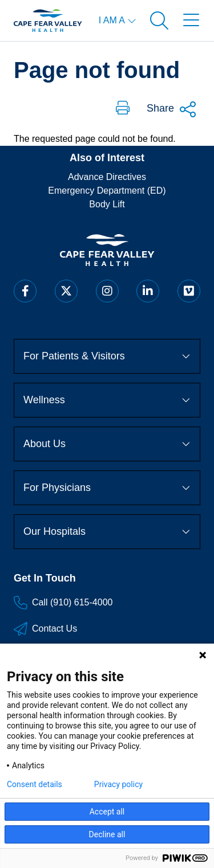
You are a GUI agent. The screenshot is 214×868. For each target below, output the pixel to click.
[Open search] (159, 21)
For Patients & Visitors (107, 356)
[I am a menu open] (118, 21)
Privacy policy (118, 784)
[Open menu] (191, 21)
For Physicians (107, 488)
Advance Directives (107, 177)
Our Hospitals (107, 531)
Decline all (107, 834)
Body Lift (107, 204)
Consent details (35, 784)
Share (172, 109)
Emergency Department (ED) (107, 191)
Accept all (107, 812)
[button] (123, 109)
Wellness (107, 400)
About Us (107, 444)
